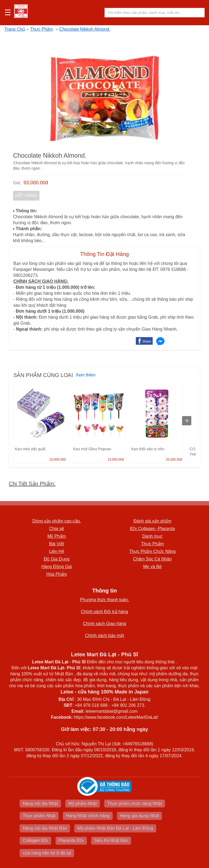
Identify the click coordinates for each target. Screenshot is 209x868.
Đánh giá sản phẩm (153, 521)
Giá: (17, 183)
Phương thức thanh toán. (104, 600)
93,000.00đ (36, 183)
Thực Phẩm (42, 29)
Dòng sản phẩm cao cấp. (57, 521)
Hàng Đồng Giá (56, 567)
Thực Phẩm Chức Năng (153, 551)
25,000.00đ (174, 460)
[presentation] (187, 421)
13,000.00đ (116, 460)
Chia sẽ (57, 529)
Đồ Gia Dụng (57, 559)
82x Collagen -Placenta (152, 529)
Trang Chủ (15, 29)
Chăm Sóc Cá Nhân (152, 559)
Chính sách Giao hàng (104, 624)
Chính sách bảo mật (104, 636)
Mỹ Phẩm (57, 536)
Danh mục (152, 536)
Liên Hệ (56, 551)
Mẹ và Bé (152, 567)
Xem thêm (86, 375)
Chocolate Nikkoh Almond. (85, 29)
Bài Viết (57, 544)
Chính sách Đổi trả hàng (104, 612)
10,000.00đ (57, 460)
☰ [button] (8, 13)
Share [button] (147, 341)
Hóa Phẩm (57, 574)
